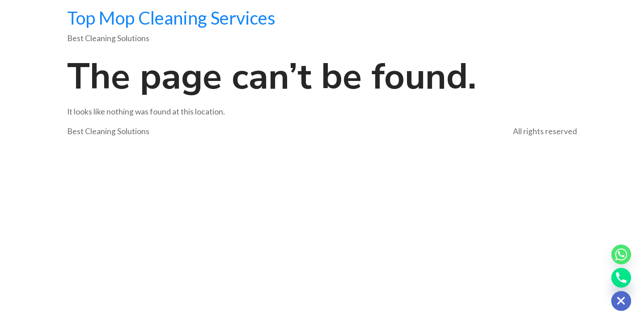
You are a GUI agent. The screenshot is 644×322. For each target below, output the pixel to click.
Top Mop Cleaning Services (171, 18)
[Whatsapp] (621, 254)
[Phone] (621, 278)
